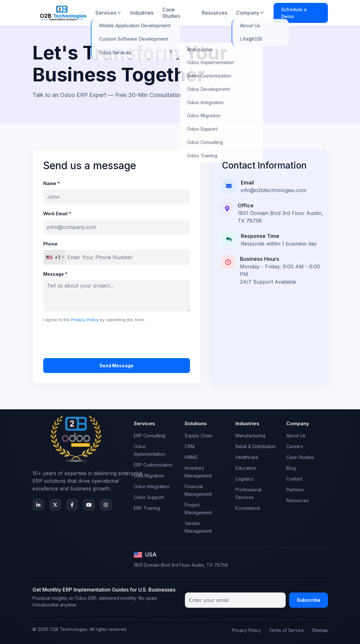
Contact (294, 479)
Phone (50, 244)
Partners (295, 490)
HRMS (191, 457)
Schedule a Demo (294, 13)
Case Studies (171, 13)
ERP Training (147, 508)
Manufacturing (250, 436)
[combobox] (55, 257)
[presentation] (92, 341)
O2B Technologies (68, 629)
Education (246, 468)
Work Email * (57, 214)
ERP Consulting (149, 436)
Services (106, 13)
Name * (51, 183)
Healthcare (247, 457)
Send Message (116, 366)
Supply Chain (198, 436)
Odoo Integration (152, 486)
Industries (142, 13)
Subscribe (309, 600)
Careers (295, 446)
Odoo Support (149, 497)
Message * (55, 274)
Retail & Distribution (255, 446)
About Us (296, 436)
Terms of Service (286, 630)
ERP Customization (153, 465)
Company (248, 13)
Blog (291, 468)
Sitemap (320, 630)
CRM (190, 446)
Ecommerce (248, 508)
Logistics (245, 479)
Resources (214, 13)
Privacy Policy (85, 320)
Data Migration (149, 476)
